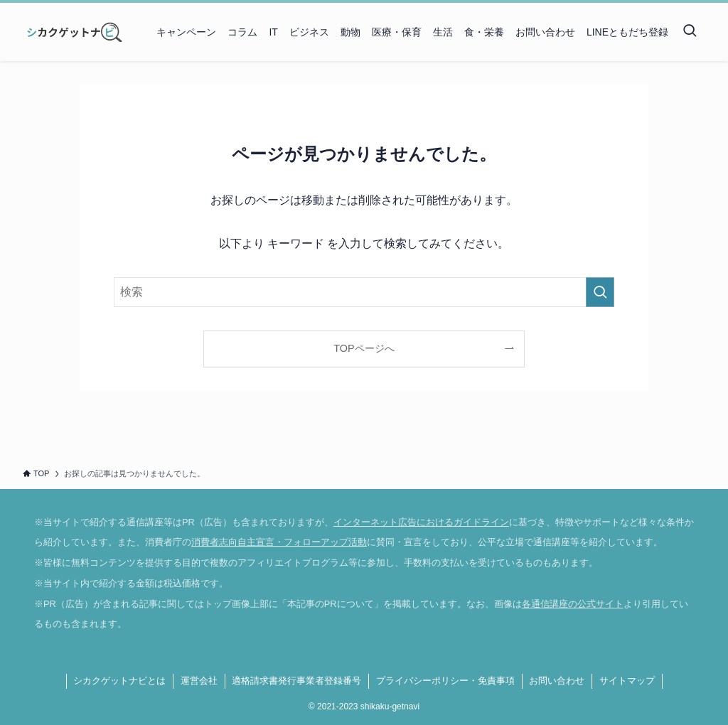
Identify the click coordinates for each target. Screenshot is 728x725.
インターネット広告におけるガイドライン (421, 522)
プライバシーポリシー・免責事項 (445, 681)
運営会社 (199, 681)
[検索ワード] (364, 292)
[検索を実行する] (600, 292)
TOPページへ (364, 348)
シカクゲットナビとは (119, 681)
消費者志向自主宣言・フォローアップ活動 (279, 542)
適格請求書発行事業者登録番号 (296, 681)
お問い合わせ (557, 681)
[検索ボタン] (690, 32)
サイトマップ (627, 681)
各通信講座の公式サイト (573, 604)
